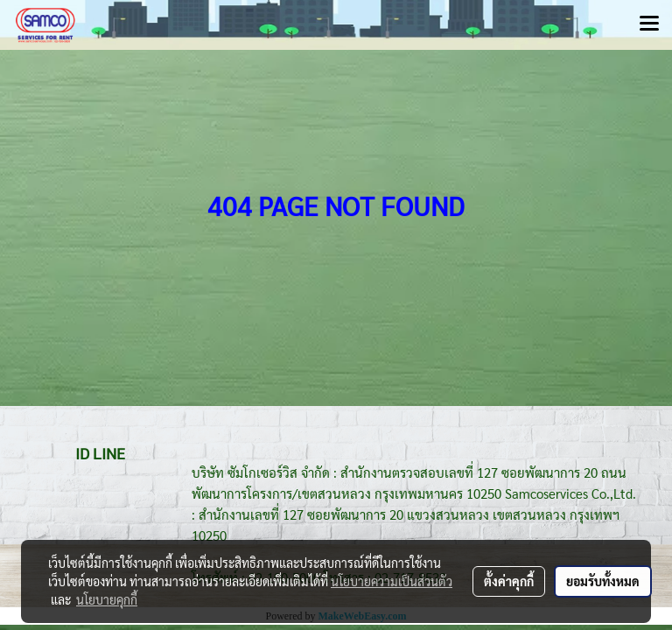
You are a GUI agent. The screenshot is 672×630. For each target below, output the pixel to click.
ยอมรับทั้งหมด (603, 581)
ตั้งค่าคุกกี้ (509, 581)
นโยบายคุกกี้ (107, 599)
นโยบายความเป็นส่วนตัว (392, 581)
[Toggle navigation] (649, 24)
